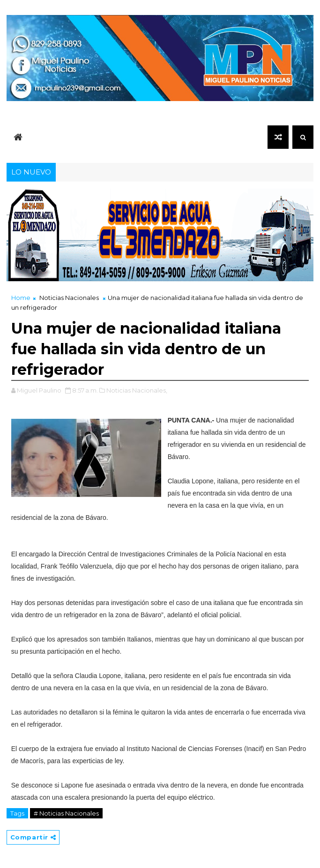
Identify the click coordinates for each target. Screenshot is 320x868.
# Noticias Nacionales (66, 813)
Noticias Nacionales (69, 298)
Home (21, 298)
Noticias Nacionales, (137, 390)
